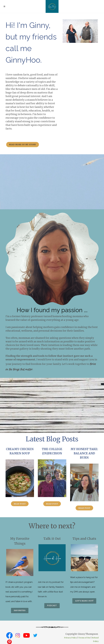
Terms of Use (84, 638)
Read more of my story (23, 145)
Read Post (20, 504)
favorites (20, 610)
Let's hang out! (84, 601)
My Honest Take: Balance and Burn (84, 453)
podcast (52, 606)
